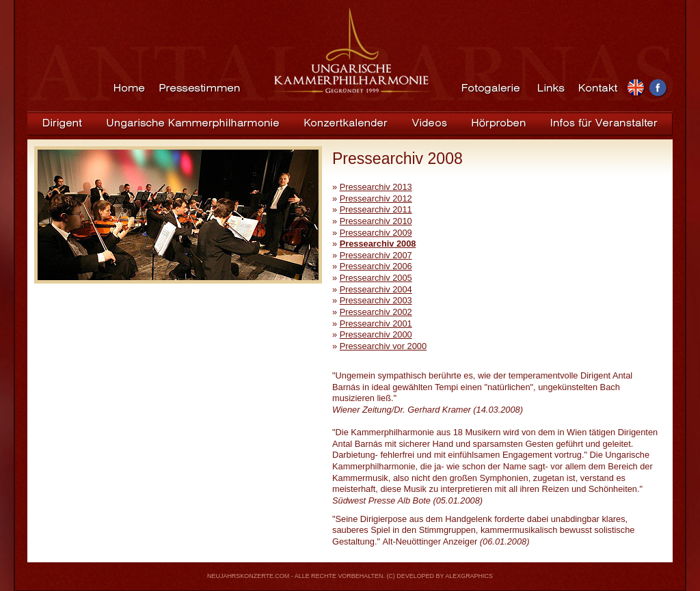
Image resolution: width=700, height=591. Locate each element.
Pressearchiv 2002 (376, 312)
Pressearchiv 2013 (376, 187)
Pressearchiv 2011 (376, 209)
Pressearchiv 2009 (376, 233)
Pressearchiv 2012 (376, 198)
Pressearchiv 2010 (376, 221)
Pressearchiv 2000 (376, 334)
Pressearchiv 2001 (376, 324)
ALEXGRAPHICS (469, 576)
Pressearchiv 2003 (376, 300)
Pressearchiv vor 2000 (383, 346)
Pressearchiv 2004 (376, 289)
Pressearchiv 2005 (376, 278)
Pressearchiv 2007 (376, 255)
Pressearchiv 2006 (376, 266)
